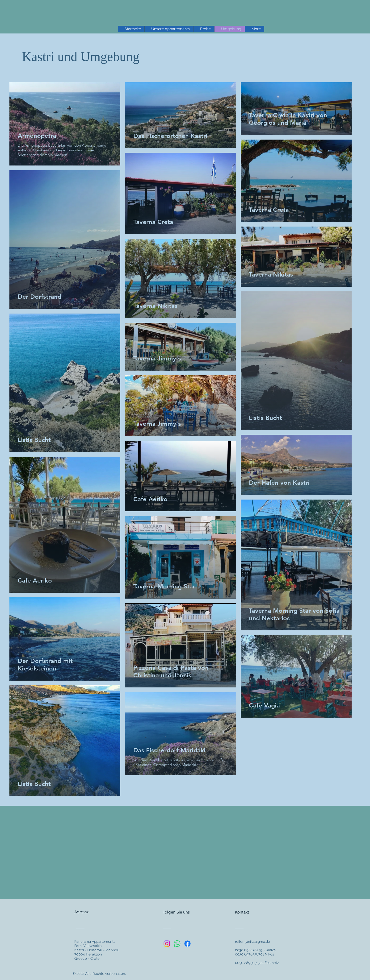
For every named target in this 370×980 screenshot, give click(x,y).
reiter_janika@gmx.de (252, 942)
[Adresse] (92, 912)
